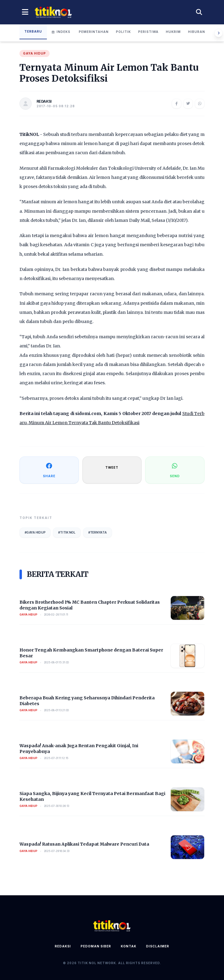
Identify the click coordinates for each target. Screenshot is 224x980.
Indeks (61, 32)
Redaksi (63, 946)
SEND (175, 470)
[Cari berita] (199, 12)
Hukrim (173, 32)
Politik (123, 32)
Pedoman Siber (96, 946)
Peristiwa (148, 32)
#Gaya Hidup (35, 532)
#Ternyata (98, 532)
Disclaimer (158, 946)
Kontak (129, 946)
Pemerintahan (94, 32)
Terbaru (33, 31)
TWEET (112, 467)
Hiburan (197, 32)
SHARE (49, 470)
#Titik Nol (67, 532)
